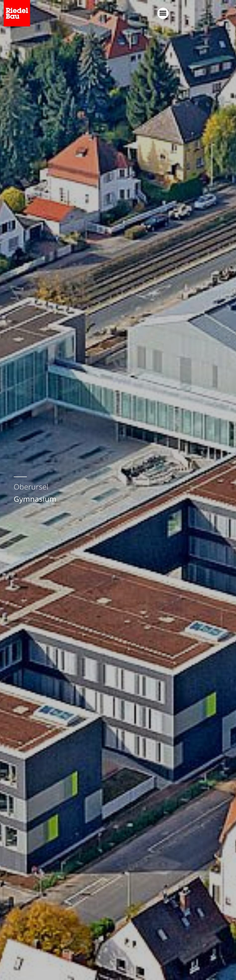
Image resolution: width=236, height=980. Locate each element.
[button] (163, 13)
